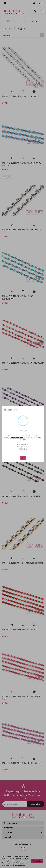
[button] (41, 3)
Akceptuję (37, 861)
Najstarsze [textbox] (7, 35)
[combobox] (23, 35)
